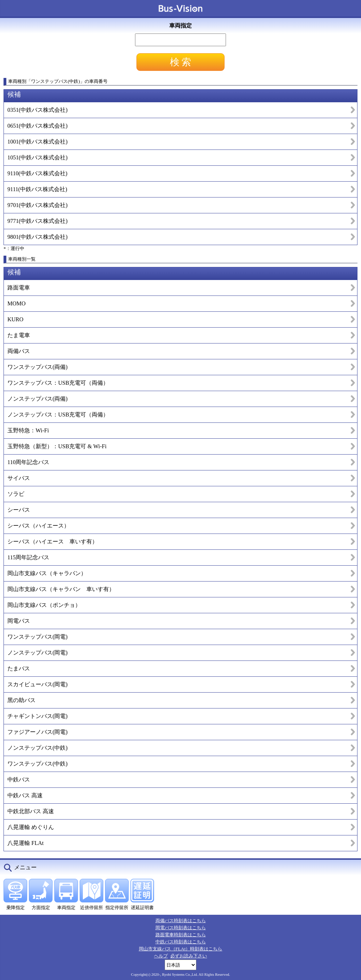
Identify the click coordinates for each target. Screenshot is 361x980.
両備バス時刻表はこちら (181, 921)
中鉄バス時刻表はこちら (181, 942)
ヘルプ (161, 956)
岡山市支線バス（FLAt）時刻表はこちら (181, 949)
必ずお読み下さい (189, 956)
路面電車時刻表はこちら (181, 935)
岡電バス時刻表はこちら (181, 928)
